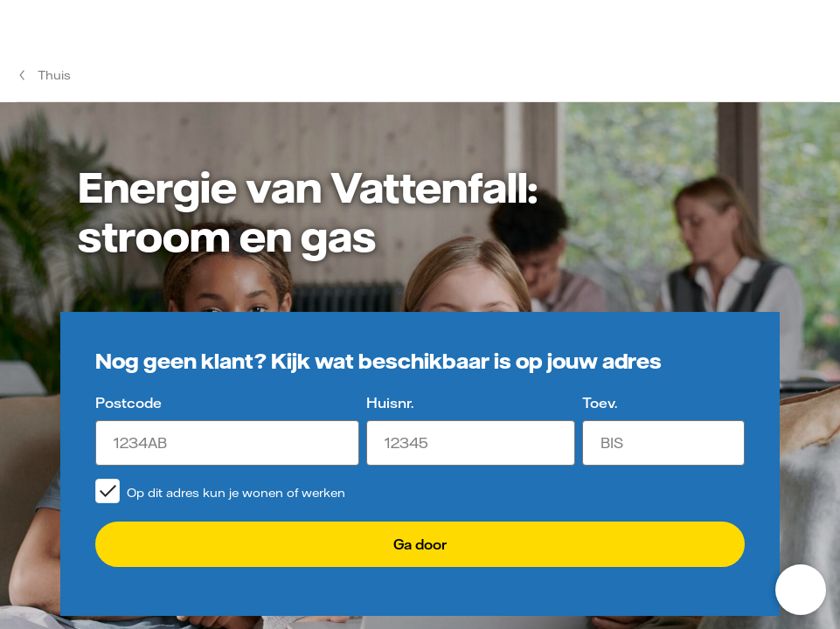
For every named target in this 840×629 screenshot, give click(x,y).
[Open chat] (801, 590)
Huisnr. (390, 403)
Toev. (600, 403)
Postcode (128, 403)
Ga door (420, 544)
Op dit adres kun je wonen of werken (236, 493)
